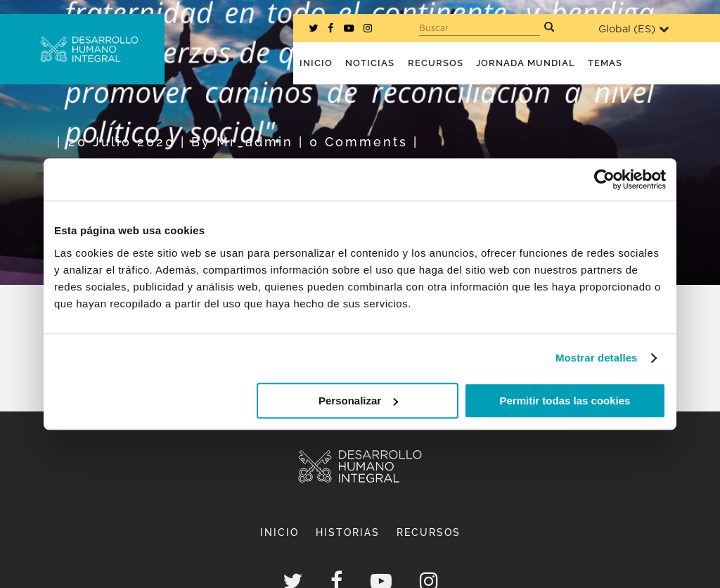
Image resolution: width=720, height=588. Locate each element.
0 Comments (359, 142)
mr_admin (255, 142)
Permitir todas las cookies (565, 401)
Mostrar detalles (597, 358)
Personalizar (358, 401)
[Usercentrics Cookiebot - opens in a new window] (604, 179)
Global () (634, 29)
